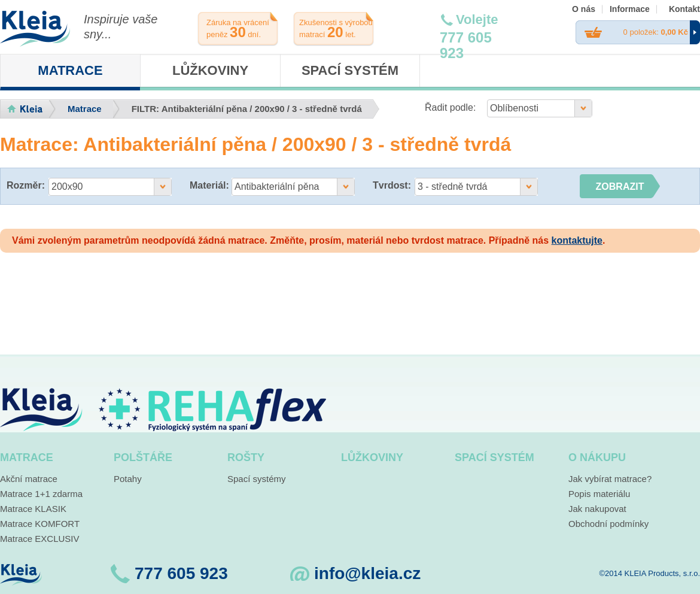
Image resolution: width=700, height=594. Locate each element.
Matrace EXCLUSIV (40, 539)
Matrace (70, 70)
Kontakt (684, 9)
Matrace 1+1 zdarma (41, 494)
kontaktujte (577, 240)
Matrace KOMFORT (40, 524)
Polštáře (143, 457)
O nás (584, 9)
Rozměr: (26, 185)
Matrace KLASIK (33, 509)
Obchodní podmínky (608, 524)
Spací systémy (257, 479)
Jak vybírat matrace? (610, 479)
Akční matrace (29, 479)
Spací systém (350, 70)
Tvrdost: (392, 185)
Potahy (128, 479)
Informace (630, 9)
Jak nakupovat (597, 509)
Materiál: (209, 185)
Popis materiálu (599, 494)
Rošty (246, 457)
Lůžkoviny (210, 70)
